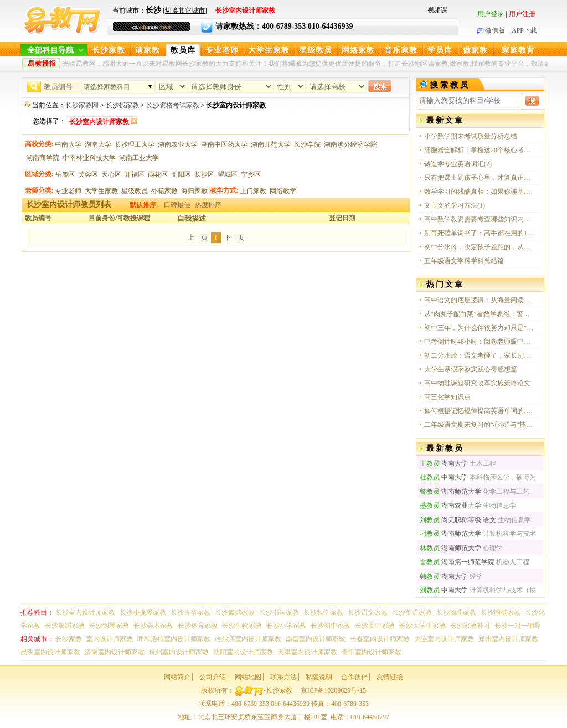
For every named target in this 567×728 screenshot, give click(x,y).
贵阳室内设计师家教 (372, 652)
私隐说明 (319, 677)
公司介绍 (213, 677)
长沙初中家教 (331, 626)
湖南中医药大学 (224, 144)
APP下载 (524, 30)
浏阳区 (181, 174)
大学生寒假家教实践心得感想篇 (471, 369)
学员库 (440, 50)
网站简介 (177, 677)
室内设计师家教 (110, 639)
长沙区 (204, 174)
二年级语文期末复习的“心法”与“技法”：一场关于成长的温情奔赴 (480, 425)
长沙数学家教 (323, 612)
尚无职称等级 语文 (458, 520)
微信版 (491, 30)
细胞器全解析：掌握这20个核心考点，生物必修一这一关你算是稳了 (480, 150)
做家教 (475, 50)
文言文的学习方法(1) (455, 205)
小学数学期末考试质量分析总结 (471, 136)
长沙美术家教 (153, 626)
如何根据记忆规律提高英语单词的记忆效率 (480, 411)
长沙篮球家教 (235, 612)
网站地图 (248, 677)
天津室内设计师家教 (307, 652)
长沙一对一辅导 (518, 626)
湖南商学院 (43, 158)
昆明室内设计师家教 (50, 652)
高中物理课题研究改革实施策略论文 (477, 383)
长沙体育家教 (198, 626)
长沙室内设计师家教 (85, 612)
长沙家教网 (82, 105)
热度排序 (208, 205)
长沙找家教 (122, 105)
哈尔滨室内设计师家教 (248, 639)
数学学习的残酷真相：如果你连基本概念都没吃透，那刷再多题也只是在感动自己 (480, 192)
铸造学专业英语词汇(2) (458, 164)
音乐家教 (401, 50)
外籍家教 (164, 191)
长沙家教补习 (470, 626)
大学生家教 (269, 50)
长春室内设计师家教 (380, 639)
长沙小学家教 (286, 626)
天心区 (111, 174)
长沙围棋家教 (501, 612)
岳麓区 (65, 174)
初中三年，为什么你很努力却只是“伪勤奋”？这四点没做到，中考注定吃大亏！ (480, 328)
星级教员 (316, 50)
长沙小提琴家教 (143, 612)
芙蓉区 (88, 174)
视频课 (437, 10)
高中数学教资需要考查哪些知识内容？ (480, 219)
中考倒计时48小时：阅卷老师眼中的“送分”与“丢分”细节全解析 (480, 342)
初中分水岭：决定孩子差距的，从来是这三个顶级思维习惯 (480, 247)
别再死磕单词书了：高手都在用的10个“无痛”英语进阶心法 (480, 233)
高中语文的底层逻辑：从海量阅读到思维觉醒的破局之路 (480, 300)
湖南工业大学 (139, 158)
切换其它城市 (185, 11)
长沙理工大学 (135, 144)
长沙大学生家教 (422, 626)
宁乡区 (251, 174)
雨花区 (158, 174)
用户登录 (491, 14)
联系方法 (283, 677)
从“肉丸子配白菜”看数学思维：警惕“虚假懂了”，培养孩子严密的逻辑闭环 (480, 314)
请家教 (148, 50)
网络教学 (283, 191)
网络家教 (358, 50)
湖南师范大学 (271, 144)
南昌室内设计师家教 (316, 639)
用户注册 (522, 14)
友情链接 (390, 677)
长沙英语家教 (412, 612)
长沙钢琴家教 (109, 626)
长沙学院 (307, 144)
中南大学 (68, 144)
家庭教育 (518, 50)
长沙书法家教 (279, 612)
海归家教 (194, 191)
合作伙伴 (354, 677)
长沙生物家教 (242, 626)
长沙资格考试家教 (173, 105)
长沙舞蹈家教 (65, 626)
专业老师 (222, 50)
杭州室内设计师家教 (179, 652)
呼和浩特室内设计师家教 (174, 639)
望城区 (228, 174)
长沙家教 (109, 50)
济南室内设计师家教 (115, 652)
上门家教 (253, 191)
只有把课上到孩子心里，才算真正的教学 (480, 178)
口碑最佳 (177, 205)
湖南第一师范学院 (457, 562)
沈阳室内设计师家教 (243, 652)
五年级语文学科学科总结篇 (464, 261)
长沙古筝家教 (190, 612)
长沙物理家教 (456, 612)
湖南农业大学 (178, 144)
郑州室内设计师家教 (508, 639)
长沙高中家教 (375, 626)
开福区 (135, 174)
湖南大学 (98, 144)
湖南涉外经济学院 (350, 144)
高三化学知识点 (447, 397)
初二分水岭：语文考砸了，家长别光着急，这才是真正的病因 (480, 355)
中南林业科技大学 (89, 158)
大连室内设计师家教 (444, 639)
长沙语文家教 (368, 612)
